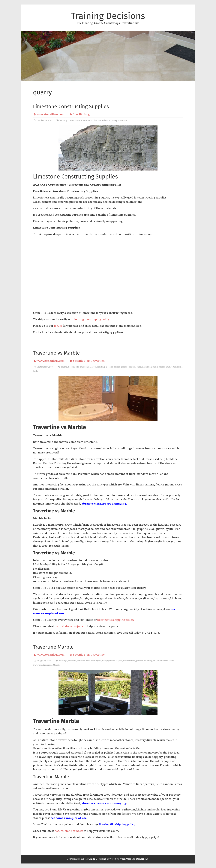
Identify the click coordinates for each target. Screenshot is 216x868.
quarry (114, 121)
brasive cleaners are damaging (105, 504)
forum (58, 326)
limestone (85, 121)
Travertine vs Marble (56, 353)
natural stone (104, 121)
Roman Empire (166, 367)
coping (64, 367)
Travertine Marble (53, 647)
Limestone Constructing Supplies (71, 106)
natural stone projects (69, 626)
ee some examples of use (69, 818)
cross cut (72, 661)
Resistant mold (151, 367)
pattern (139, 661)
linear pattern (108, 661)
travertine (123, 121)
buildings (63, 661)
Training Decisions (108, 16)
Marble (94, 121)
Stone (171, 661)
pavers (117, 367)
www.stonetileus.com (50, 114)
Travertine (98, 361)
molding (101, 367)
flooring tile (73, 367)
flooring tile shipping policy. (92, 319)
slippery (164, 661)
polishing (148, 661)
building (63, 121)
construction (74, 121)
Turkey (36, 371)
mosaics (109, 367)
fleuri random (83, 661)
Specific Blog (81, 114)
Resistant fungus (135, 367)
